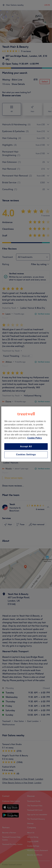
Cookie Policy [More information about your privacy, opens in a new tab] (35, 438)
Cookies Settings (26, 455)
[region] (26, 434)
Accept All (26, 446)
